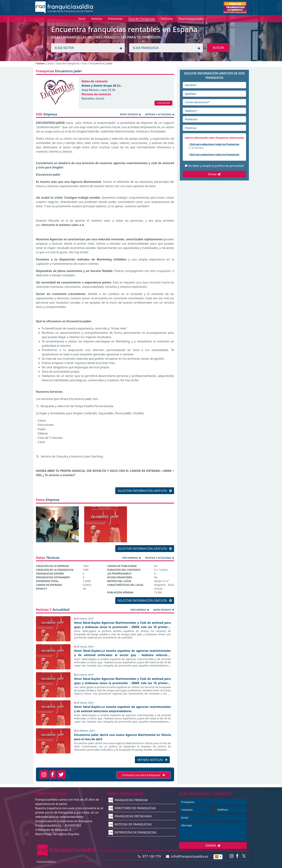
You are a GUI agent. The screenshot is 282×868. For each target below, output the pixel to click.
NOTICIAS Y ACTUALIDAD (160, 114)
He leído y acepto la (216, 166)
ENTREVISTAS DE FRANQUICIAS (132, 832)
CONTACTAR (163, 103)
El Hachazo (198, 148)
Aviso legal (63, 862)
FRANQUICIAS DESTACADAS (130, 816)
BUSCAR (218, 48)
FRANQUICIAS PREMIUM (128, 800)
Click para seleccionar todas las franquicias (214, 144)
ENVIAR (213, 846)
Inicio (51, 63)
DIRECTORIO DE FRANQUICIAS (132, 808)
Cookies (75, 862)
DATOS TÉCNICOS (131, 114)
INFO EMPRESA (132, 558)
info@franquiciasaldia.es (187, 856)
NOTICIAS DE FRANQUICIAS (130, 824)
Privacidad (87, 862)
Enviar (214, 174)
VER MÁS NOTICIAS (152, 760)
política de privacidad (229, 166)
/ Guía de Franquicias (67, 63)
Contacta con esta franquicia (144, 775)
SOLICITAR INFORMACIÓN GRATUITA (145, 491)
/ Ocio (84, 63)
